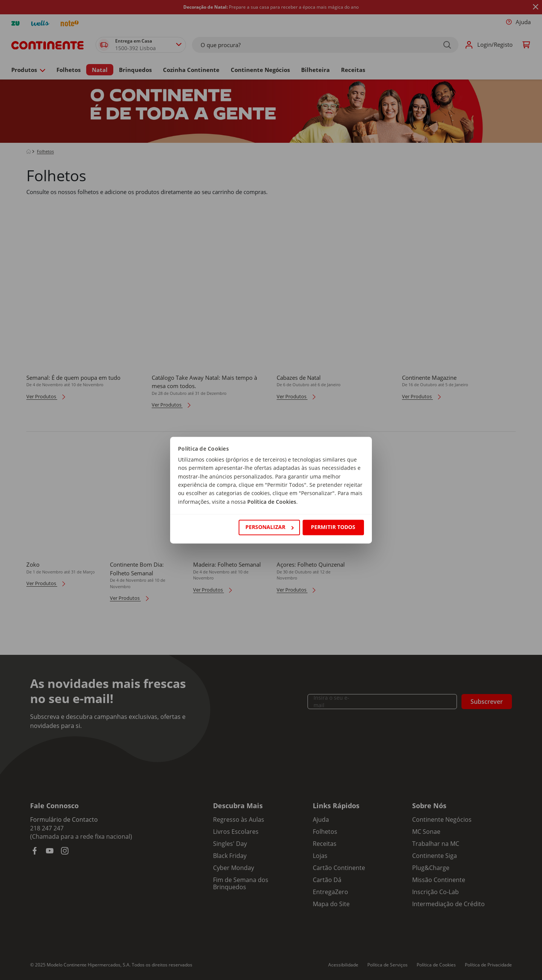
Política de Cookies (272, 502)
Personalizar (269, 527)
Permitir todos (333, 527)
